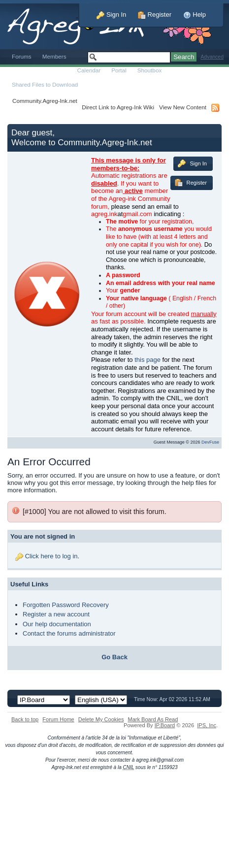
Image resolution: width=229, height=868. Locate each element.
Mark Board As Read (153, 719)
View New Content (183, 107)
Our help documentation (57, 624)
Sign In (111, 15)
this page (147, 360)
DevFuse (210, 442)
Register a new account (56, 614)
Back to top (25, 719)
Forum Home (58, 719)
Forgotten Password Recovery (66, 605)
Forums (22, 56)
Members (54, 56)
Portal (119, 70)
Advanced (212, 57)
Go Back (114, 657)
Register (155, 15)
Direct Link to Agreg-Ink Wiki (118, 107)
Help (195, 15)
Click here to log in (51, 556)
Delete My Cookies (101, 719)
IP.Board (165, 725)
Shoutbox (150, 70)
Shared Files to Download (45, 84)
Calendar (89, 70)
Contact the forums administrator (69, 633)
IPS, (207, 725)
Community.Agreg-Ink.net (45, 101)
